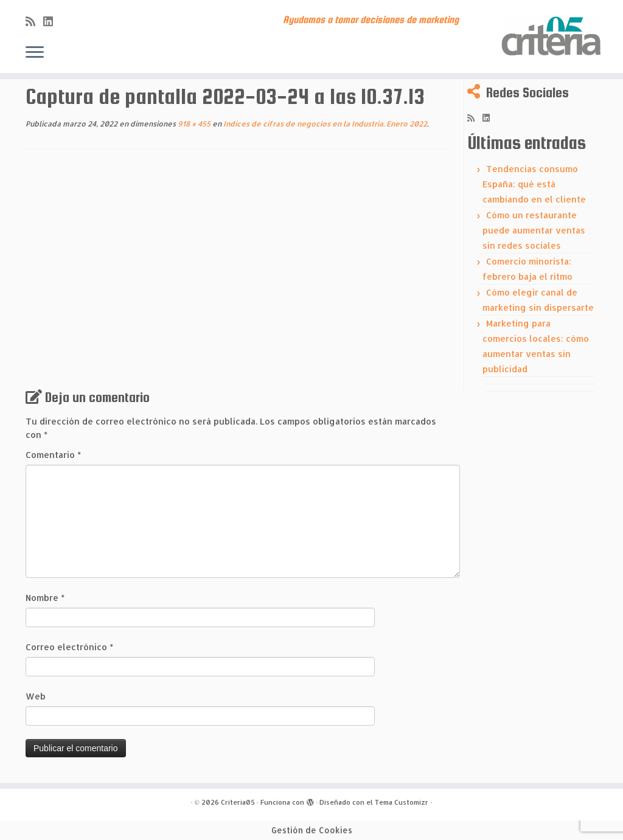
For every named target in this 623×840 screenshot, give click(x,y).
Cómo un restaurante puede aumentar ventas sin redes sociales (534, 230)
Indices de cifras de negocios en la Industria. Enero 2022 (324, 124)
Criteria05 (238, 802)
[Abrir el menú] (35, 53)
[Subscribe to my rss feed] (34, 21)
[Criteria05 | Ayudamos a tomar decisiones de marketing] (550, 36)
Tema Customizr (402, 802)
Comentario (53, 455)
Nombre (45, 598)
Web (36, 696)
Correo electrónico (69, 647)
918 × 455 (193, 124)
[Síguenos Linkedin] (52, 21)
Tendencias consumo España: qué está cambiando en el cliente (534, 184)
